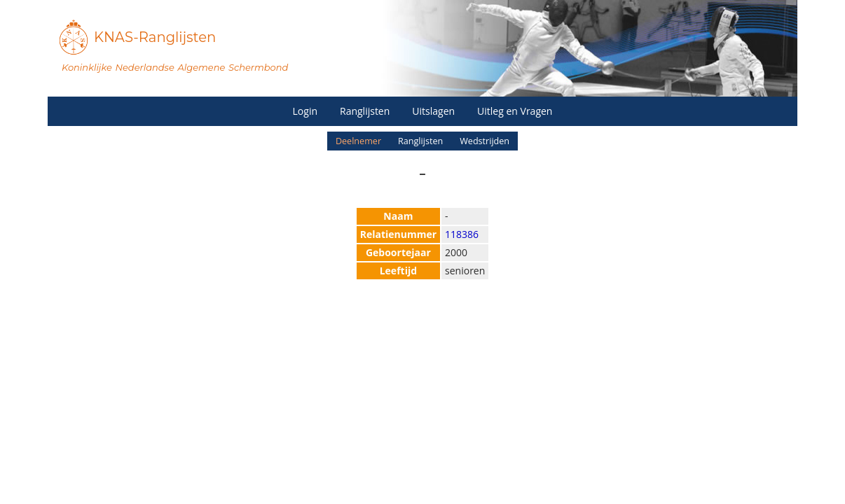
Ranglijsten (365, 111)
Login (305, 111)
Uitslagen (433, 111)
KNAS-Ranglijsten (155, 37)
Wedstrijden (485, 141)
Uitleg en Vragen (515, 111)
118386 (462, 234)
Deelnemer (358, 141)
